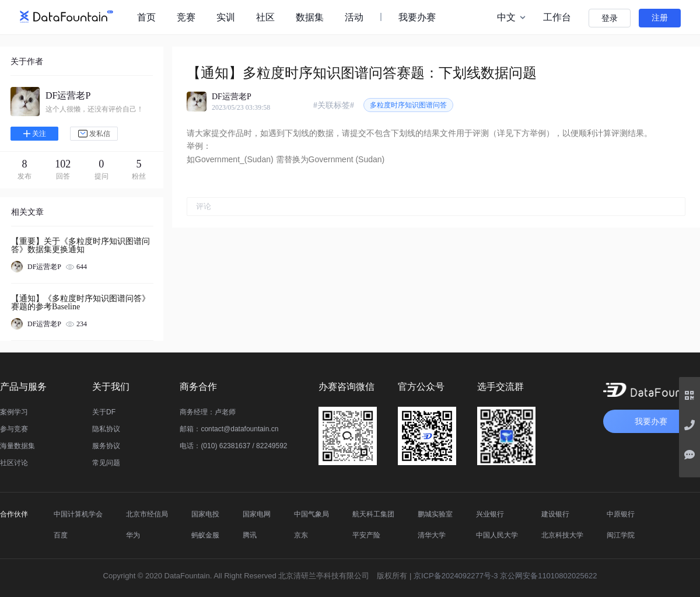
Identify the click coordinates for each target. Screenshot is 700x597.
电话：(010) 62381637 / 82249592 (233, 446)
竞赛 (186, 17)
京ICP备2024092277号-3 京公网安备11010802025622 (505, 576)
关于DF (104, 412)
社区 (265, 17)
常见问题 (106, 463)
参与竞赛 (14, 429)
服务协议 (106, 446)
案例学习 (14, 412)
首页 (146, 17)
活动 (354, 17)
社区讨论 (14, 463)
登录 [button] (610, 18)
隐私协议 (106, 429)
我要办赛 (417, 17)
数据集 (310, 17)
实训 (226, 17)
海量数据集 (17, 446)
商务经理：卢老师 (208, 412)
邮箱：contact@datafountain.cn (229, 429)
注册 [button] (660, 18)
